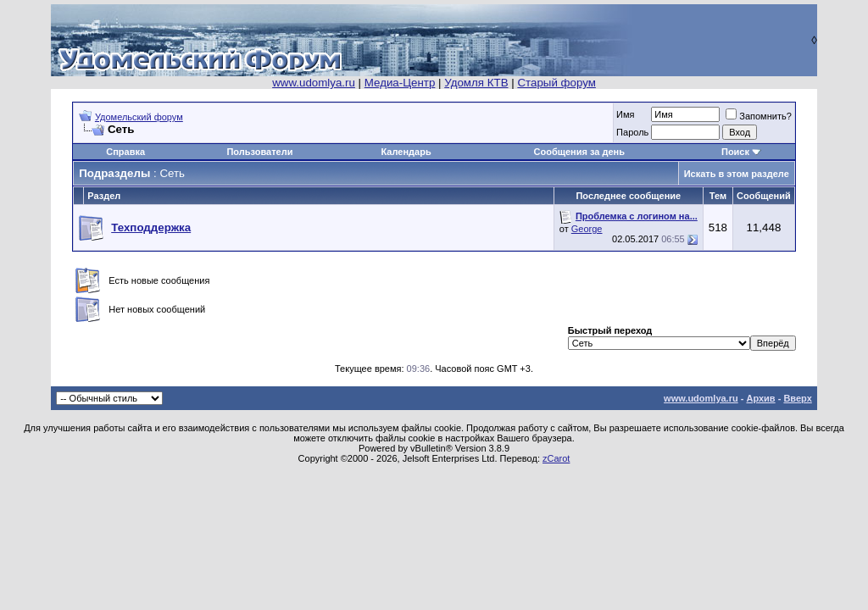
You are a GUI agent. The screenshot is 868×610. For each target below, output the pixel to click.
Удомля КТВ (476, 83)
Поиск (735, 152)
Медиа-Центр (400, 83)
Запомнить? (759, 116)
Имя (625, 114)
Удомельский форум (139, 117)
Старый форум (556, 83)
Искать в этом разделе (737, 174)
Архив (760, 398)
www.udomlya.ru (314, 83)
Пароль (632, 132)
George (587, 229)
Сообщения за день (579, 152)
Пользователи (259, 152)
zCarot (556, 458)
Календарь (406, 152)
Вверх (797, 398)
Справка (125, 152)
